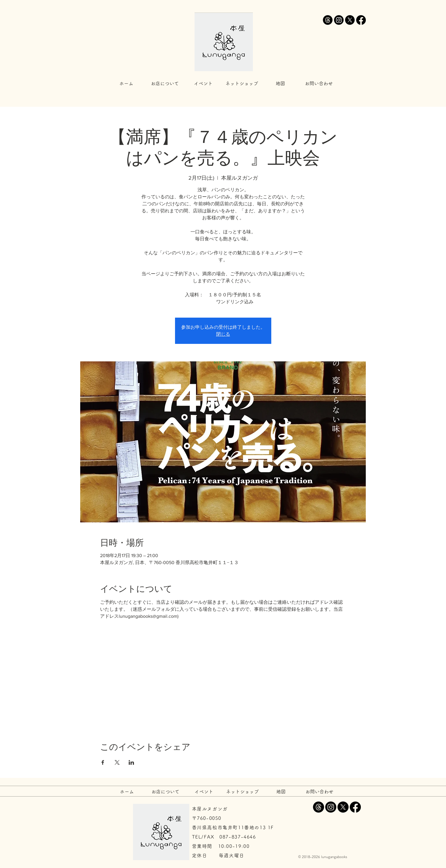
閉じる (223, 334)
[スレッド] (328, 20)
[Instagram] (339, 20)
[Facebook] (361, 20)
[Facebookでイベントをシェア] (103, 762)
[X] (350, 20)
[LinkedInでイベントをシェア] (131, 762)
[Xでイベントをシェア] (117, 762)
